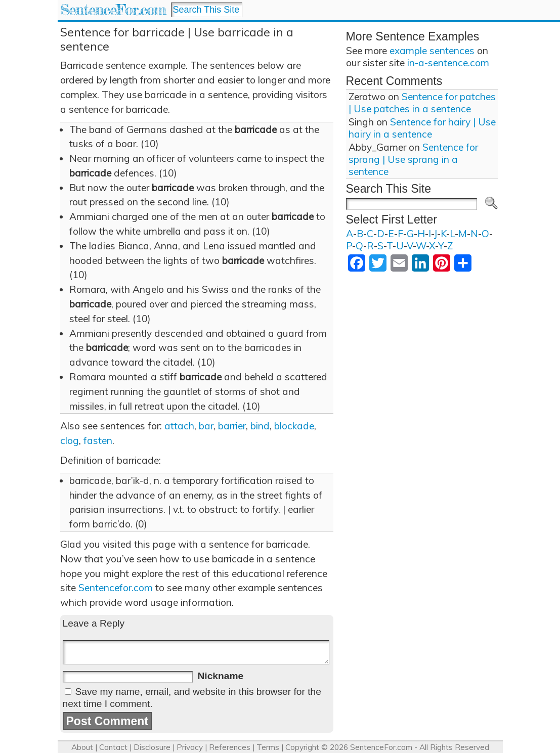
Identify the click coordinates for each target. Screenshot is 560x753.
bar (206, 426)
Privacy (190, 747)
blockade (294, 426)
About (82, 747)
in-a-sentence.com (448, 63)
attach (179, 426)
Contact (113, 747)
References (230, 747)
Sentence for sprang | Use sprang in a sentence (413, 159)
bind (260, 426)
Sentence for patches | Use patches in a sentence (422, 103)
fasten (98, 440)
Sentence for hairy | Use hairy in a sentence (422, 128)
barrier (232, 426)
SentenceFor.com (113, 10)
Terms (268, 747)
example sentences (432, 51)
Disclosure (152, 747)
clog (70, 440)
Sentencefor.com (116, 588)
